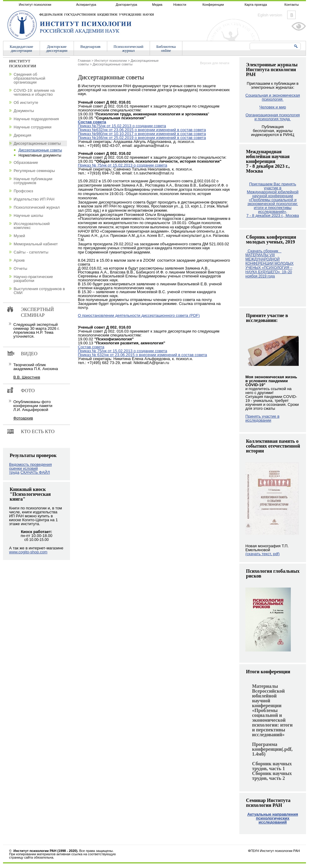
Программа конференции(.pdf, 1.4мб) (272, 749)
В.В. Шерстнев (27, 377)
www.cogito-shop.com (28, 552)
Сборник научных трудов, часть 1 (272, 766)
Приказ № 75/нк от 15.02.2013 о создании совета (123, 165)
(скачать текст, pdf (262, 554)
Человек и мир (273, 107)
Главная (84, 61)
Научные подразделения (36, 119)
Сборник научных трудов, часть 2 (272, 776)
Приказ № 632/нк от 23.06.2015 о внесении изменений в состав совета (142, 355)
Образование (26, 162)
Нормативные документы (40, 155)
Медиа (157, 5)
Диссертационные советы (113, 64)
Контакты (292, 5)
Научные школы (28, 215)
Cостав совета (91, 347)
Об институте (26, 103)
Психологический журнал (37, 207)
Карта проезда (256, 5)
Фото (28, 391)
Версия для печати (215, 63)
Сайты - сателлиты (31, 252)
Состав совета (92, 122)
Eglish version (270, 15)
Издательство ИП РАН (34, 199)
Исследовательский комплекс (32, 226)
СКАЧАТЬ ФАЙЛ (35, 472)
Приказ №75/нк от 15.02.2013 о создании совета (122, 126)
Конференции (213, 5)
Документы (24, 111)
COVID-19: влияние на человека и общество (34, 92)
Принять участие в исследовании (262, 418)
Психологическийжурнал (128, 48)
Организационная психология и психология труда (273, 117)
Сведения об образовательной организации (29, 78)
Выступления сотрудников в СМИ (39, 291)
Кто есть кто (38, 431)
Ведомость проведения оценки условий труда (30, 468)
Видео (29, 354)
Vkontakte (291, 15)
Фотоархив (23, 418)
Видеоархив (90, 46)
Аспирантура (86, 5)
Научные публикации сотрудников (33, 181)
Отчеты (20, 268)
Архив (19, 260)
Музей (19, 236)
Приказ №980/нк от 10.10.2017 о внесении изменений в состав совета (142, 134)
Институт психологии (35, 5)
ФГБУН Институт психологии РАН (274, 851)
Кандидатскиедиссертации (22, 48)
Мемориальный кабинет (36, 244)
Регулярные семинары (34, 171)
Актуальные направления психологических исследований (273, 818)
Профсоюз (23, 191)
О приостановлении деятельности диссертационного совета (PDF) (139, 315)
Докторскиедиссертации (57, 48)
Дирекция (22, 135)
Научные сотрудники (33, 127)
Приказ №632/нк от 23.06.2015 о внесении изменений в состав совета (142, 130)
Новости (180, 5)
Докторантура (126, 5)
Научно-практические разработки (33, 279)
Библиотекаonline (166, 48)
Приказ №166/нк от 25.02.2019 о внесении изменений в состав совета (142, 138)
